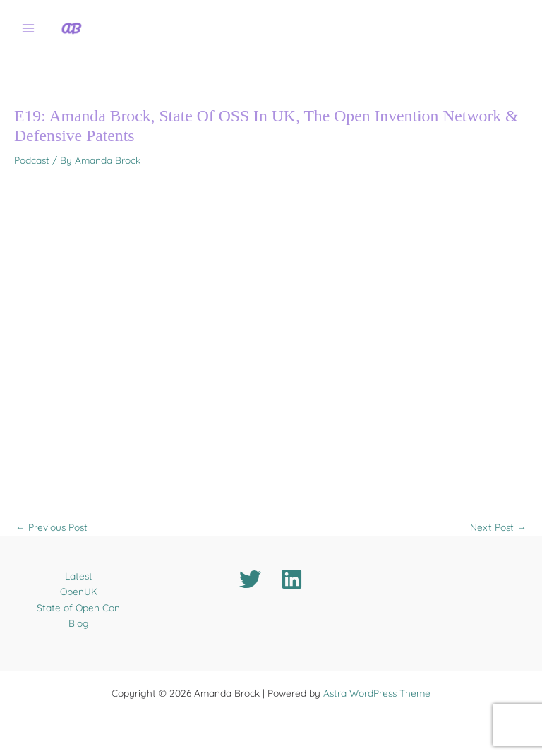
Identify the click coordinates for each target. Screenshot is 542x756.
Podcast (32, 160)
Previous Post (52, 527)
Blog (79, 623)
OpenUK (79, 591)
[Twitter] (250, 579)
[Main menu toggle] (29, 29)
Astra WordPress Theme (377, 693)
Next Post (498, 527)
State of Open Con (78, 607)
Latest (79, 576)
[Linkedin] (292, 579)
